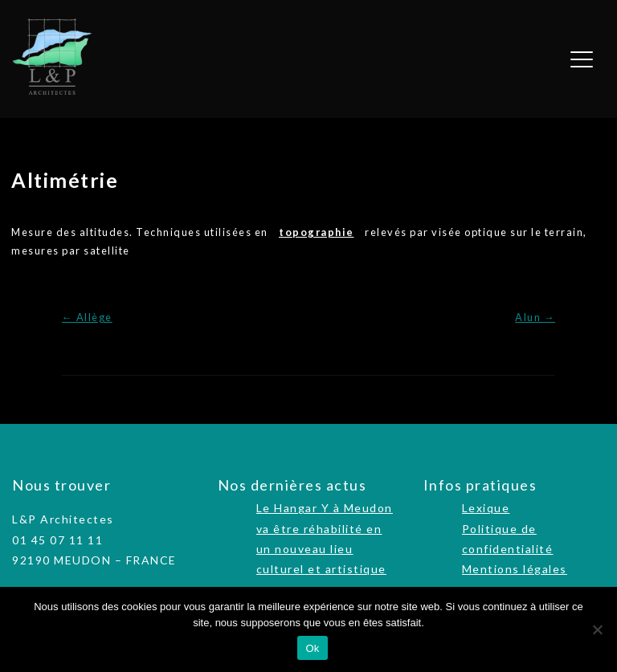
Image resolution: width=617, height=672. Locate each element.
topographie (317, 232)
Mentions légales (515, 569)
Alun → (535, 317)
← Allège (87, 317)
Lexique (486, 508)
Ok (312, 648)
